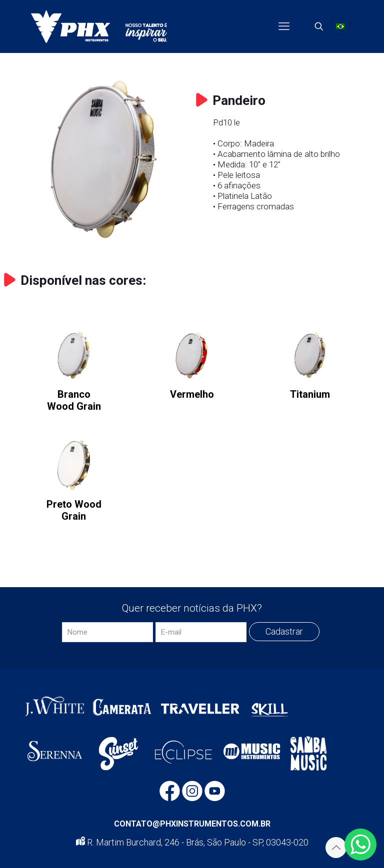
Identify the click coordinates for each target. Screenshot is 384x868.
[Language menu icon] (340, 26)
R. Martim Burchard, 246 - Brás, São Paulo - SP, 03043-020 (192, 842)
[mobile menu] (284, 26)
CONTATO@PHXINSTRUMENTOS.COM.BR (192, 824)
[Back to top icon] (336, 848)
